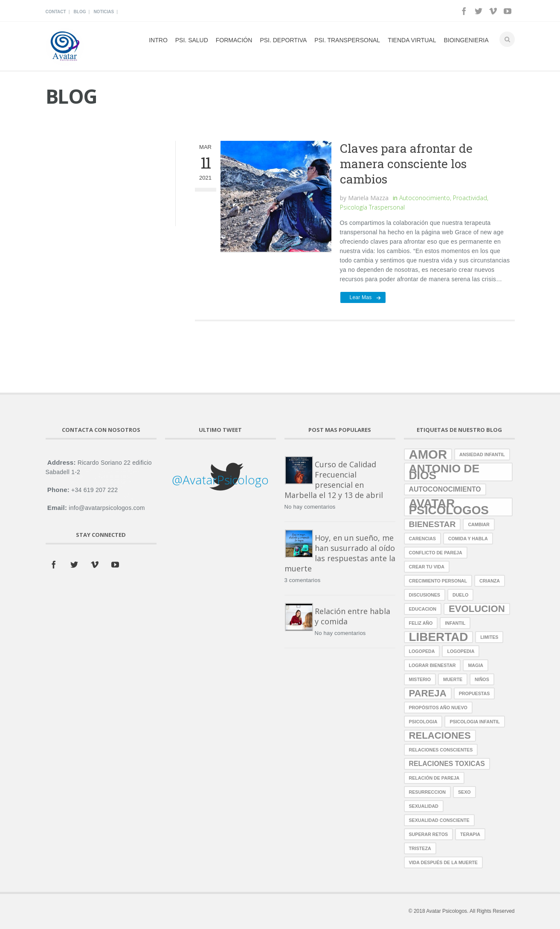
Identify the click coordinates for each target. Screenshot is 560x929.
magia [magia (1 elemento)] (476, 665)
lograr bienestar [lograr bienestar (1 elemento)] (432, 665)
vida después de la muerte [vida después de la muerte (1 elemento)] (443, 862)
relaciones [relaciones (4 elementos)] (440, 735)
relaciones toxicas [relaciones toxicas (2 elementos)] (447, 764)
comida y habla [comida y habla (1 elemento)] (468, 539)
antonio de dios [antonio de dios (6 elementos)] (444, 472)
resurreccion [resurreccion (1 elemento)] (427, 792)
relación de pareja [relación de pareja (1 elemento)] (434, 778)
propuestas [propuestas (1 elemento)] (474, 693)
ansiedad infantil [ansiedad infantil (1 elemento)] (482, 454)
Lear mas (361, 297)
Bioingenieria (466, 40)
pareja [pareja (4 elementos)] (428, 693)
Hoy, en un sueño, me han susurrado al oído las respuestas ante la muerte (340, 553)
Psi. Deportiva (283, 40)
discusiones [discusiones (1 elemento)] (425, 595)
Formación (234, 40)
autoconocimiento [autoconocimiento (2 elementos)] (445, 489)
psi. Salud (192, 40)
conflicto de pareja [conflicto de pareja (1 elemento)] (436, 553)
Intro (158, 40)
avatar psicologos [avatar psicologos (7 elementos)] (449, 507)
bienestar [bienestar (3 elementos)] (432, 524)
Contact (56, 12)
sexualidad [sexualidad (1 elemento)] (424, 806)
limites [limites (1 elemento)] (489, 637)
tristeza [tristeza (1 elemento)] (420, 848)
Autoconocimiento (425, 198)
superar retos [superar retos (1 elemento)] (429, 834)
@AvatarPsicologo (220, 480)
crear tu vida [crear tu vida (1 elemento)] (427, 567)
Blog (80, 12)
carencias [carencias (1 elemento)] (422, 539)
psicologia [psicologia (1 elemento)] (423, 722)
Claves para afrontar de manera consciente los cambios (406, 164)
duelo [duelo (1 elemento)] (460, 595)
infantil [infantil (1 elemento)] (455, 623)
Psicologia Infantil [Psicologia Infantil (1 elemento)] (474, 722)
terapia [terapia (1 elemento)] (470, 834)
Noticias (104, 12)
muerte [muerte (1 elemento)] (453, 679)
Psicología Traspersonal (372, 207)
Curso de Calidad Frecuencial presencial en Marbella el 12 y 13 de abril (334, 480)
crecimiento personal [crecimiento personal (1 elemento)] (438, 581)
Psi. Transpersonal (347, 40)
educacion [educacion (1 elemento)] (423, 609)
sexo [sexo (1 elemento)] (464, 792)
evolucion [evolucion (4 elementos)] (477, 609)
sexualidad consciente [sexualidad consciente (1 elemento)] (439, 820)
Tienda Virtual (412, 40)
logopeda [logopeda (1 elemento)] (422, 651)
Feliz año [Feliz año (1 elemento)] (421, 623)
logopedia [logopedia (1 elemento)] (461, 651)
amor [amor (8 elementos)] (428, 454)
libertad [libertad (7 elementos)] (439, 637)
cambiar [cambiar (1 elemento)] (479, 524)
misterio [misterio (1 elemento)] (420, 679)
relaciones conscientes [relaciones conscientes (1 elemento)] (441, 750)
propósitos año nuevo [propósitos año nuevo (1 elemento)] (438, 708)
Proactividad (470, 198)
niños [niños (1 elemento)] (482, 679)
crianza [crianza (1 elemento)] (490, 581)
